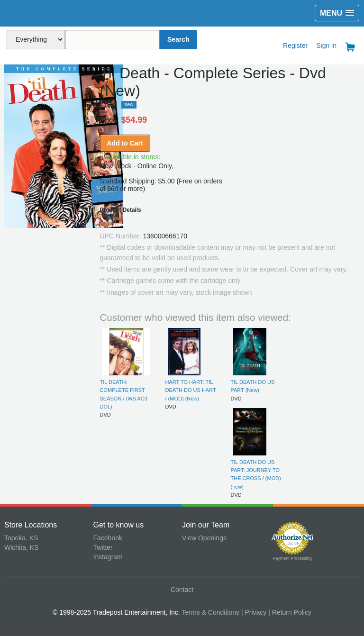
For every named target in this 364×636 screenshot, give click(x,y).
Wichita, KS (21, 547)
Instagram (108, 557)
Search (178, 39)
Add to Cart (125, 143)
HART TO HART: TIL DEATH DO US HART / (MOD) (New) (191, 390)
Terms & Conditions (211, 612)
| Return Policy (290, 612)
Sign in (326, 45)
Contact (182, 590)
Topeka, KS (21, 538)
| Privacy (254, 612)
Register (295, 45)
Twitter (103, 547)
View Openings (204, 538)
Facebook (108, 538)
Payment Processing (292, 558)
